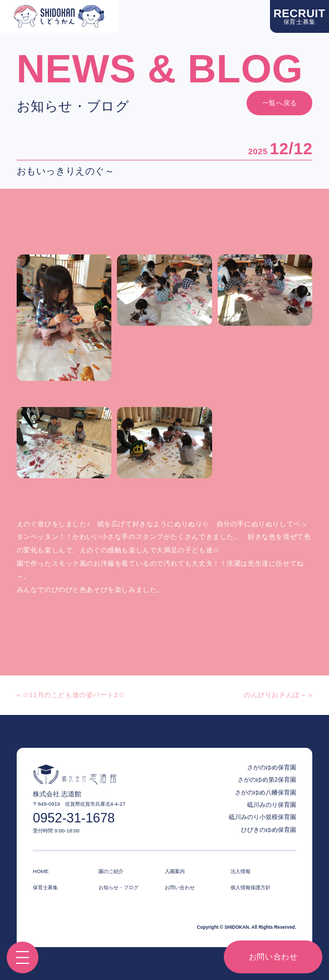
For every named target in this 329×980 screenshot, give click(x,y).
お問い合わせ (273, 957)
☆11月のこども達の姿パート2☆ (74, 695)
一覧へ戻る (280, 103)
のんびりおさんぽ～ (275, 695)
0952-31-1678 (74, 819)
